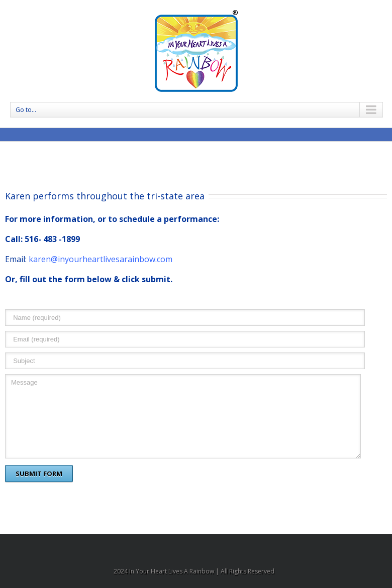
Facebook (196, 548)
